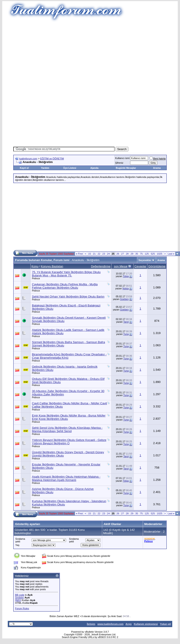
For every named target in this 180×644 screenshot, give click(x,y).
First (79, 254)
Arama (157, 168)
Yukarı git (165, 624)
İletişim (91, 624)
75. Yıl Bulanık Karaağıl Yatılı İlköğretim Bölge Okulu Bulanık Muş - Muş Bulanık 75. (66, 274)
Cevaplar (140, 266)
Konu (35, 266)
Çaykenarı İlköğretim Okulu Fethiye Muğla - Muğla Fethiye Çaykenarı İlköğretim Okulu (65, 286)
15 (90, 254)
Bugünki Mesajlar (126, 168)
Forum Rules (22, 608)
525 (153, 254)
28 (127, 254)
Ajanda (94, 168)
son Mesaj (121, 266)
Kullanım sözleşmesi (146, 624)
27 (123, 254)
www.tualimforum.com (110, 624)
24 (108, 254)
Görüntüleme (157, 266)
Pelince (36, 278)
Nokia (125, 288)
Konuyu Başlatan (52, 266)
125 (147, 254)
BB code (20, 595)
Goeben (124, 299)
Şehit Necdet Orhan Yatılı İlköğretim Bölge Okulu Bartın (68, 297)
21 (94, 254)
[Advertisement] (92, 53)
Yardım (45, 168)
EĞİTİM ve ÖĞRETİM (52, 159)
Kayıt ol (24, 168)
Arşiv (129, 624)
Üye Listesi (70, 168)
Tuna (126, 334)
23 (104, 254)
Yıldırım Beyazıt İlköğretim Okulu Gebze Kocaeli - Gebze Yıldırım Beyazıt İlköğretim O (69, 442)
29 (132, 254)
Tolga (126, 276)
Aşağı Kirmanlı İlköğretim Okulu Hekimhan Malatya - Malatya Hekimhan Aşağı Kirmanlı (66, 478)
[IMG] (18, 600)
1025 (160, 254)
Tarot (126, 322)
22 (99, 254)
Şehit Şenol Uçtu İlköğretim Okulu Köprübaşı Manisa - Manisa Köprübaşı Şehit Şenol (67, 429)
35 (137, 254)
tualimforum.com (28, 159)
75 (141, 254)
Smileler (20, 598)
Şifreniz (119, 163)
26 (118, 254)
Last (171, 254)
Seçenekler (145, 260)
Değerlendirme (101, 266)
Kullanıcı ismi (122, 158)
